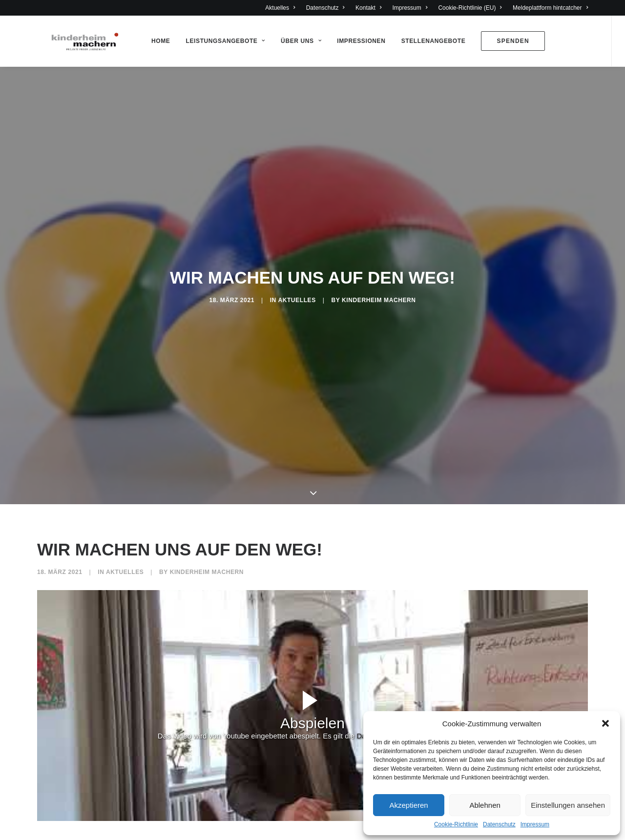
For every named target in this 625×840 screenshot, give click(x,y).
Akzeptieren (408, 805)
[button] (605, 723)
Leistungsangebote (222, 41)
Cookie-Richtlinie (456, 824)
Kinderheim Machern (379, 298)
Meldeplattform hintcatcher (550, 8)
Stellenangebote (430, 41)
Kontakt (368, 8)
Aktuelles (280, 8)
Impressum (535, 824)
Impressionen (358, 41)
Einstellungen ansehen (568, 805)
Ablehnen (485, 805)
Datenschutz (499, 824)
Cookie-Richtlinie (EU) (470, 8)
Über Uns (298, 41)
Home (157, 41)
